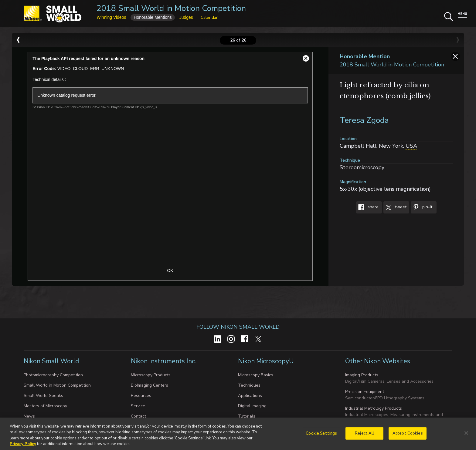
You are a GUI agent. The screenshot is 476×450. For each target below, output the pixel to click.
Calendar (209, 17)
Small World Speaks (43, 396)
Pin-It (422, 207)
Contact (138, 416)
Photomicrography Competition (53, 375)
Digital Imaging (252, 406)
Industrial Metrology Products (374, 408)
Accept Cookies (408, 435)
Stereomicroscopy (362, 167)
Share (367, 207)
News (29, 416)
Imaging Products (362, 375)
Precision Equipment (365, 392)
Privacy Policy (23, 446)
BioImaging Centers (150, 385)
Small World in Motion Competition (57, 385)
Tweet (395, 207)
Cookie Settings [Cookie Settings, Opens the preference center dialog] (321, 435)
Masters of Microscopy (45, 406)
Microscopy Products (151, 375)
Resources (141, 396)
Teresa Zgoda (364, 120)
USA (411, 146)
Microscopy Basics (256, 375)
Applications (250, 396)
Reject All (364, 435)
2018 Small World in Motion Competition (171, 8)
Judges (186, 17)
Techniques (249, 385)
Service (138, 406)
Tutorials (247, 416)
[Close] (466, 435)
